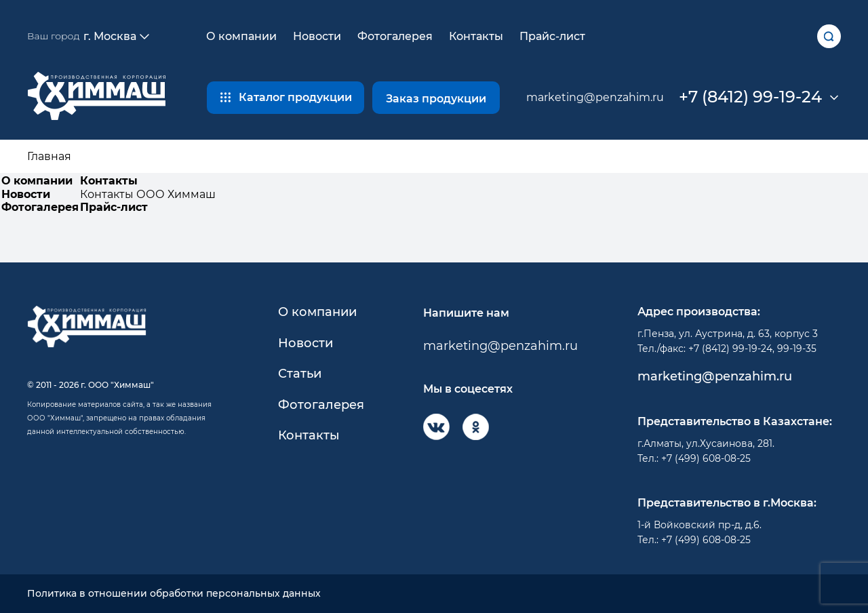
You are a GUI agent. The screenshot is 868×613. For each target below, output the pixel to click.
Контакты (476, 36)
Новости (317, 36)
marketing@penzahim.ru (595, 97)
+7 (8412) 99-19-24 (750, 97)
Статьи (300, 374)
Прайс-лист (552, 36)
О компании (241, 36)
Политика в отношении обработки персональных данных (174, 594)
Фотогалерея (395, 36)
